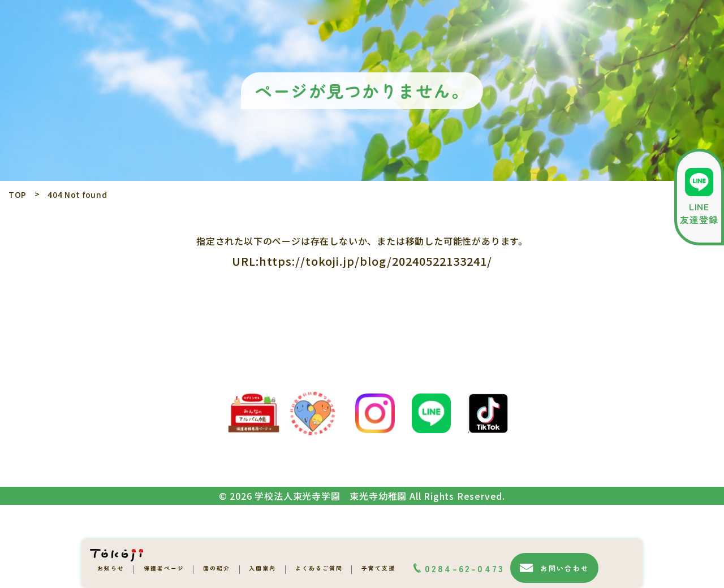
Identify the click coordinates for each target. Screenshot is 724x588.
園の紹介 (217, 568)
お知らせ (111, 568)
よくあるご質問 (319, 568)
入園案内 (262, 568)
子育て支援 (378, 568)
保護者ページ (164, 568)
